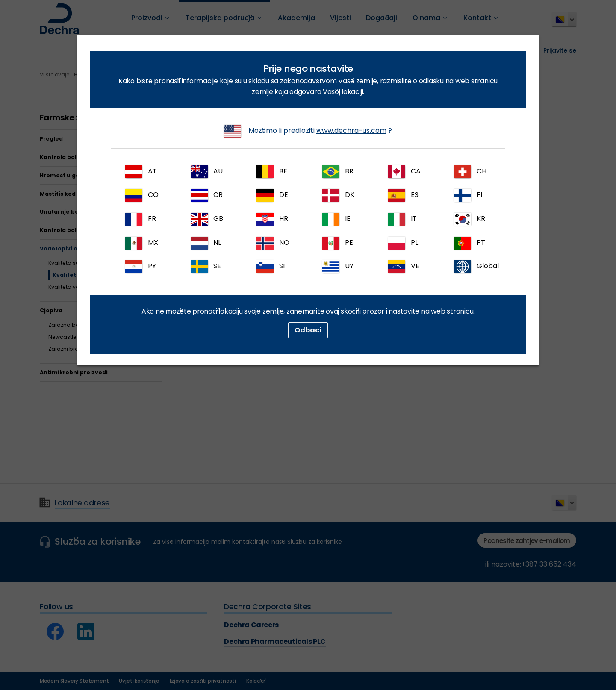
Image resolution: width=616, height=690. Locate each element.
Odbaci (308, 330)
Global (476, 267)
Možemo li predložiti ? (308, 131)
